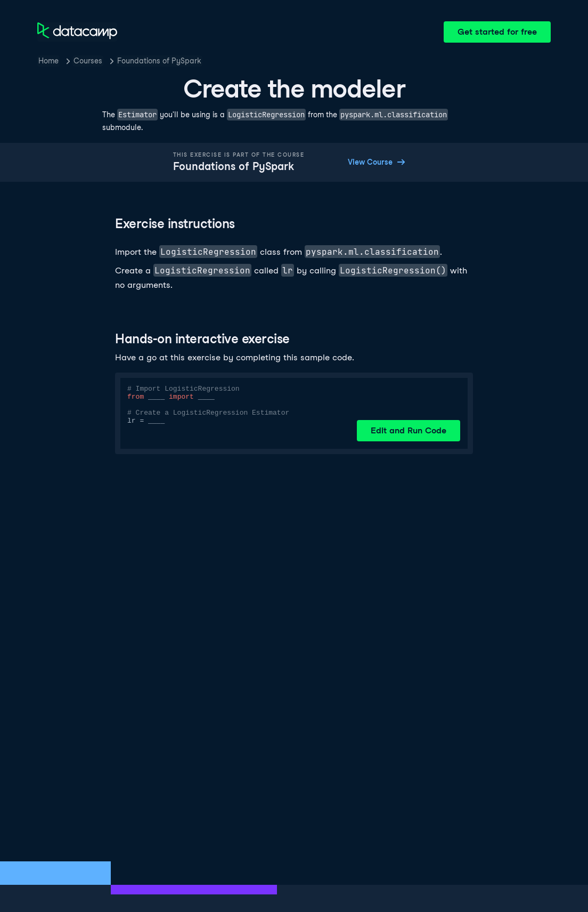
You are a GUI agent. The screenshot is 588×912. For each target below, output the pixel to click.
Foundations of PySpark (159, 61)
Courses (88, 61)
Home (48, 61)
